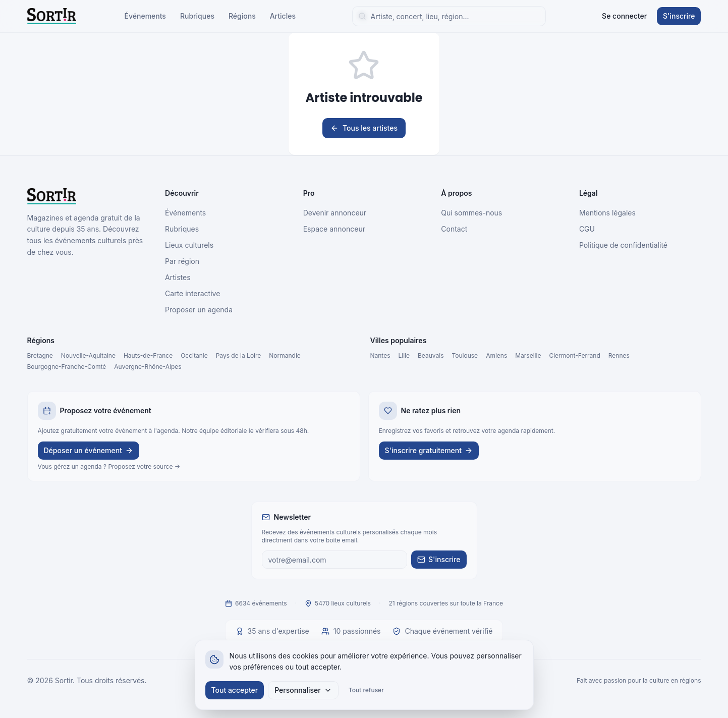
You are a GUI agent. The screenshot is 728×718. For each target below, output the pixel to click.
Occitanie (194, 355)
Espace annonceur (334, 229)
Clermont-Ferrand (574, 355)
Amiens (496, 355)
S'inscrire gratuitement (429, 450)
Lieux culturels (189, 245)
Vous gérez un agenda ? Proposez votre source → (109, 466)
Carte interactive (192, 293)
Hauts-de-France (148, 355)
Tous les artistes (364, 128)
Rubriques (197, 16)
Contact (454, 229)
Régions (242, 16)
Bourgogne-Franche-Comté (67, 367)
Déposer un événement (89, 450)
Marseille (528, 355)
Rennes (619, 355)
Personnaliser (303, 690)
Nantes (380, 355)
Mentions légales (607, 213)
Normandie (285, 355)
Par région (182, 261)
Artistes (178, 277)
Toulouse (465, 355)
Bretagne (40, 355)
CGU (587, 229)
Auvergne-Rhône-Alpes (148, 367)
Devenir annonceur (335, 213)
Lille (404, 355)
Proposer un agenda (199, 310)
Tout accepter (235, 690)
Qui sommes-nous (471, 213)
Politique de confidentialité (623, 245)
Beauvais (431, 355)
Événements (145, 16)
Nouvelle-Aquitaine (88, 355)
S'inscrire (679, 16)
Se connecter (624, 16)
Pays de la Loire (239, 355)
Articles (283, 16)
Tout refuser (366, 690)
